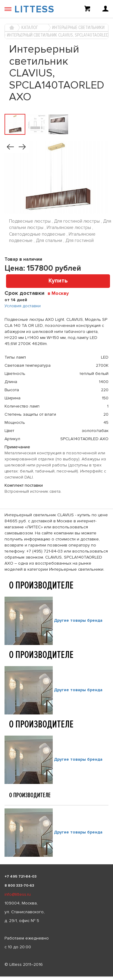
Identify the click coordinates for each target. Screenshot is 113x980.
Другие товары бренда (78, 621)
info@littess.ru (18, 894)
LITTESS (35, 10)
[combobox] (60, 293)
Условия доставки (23, 306)
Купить (58, 281)
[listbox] (56, 977)
